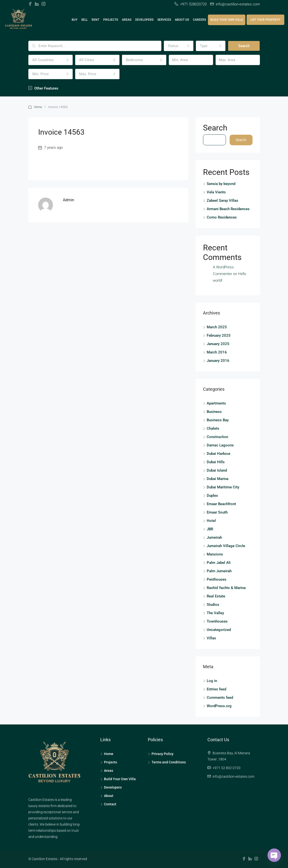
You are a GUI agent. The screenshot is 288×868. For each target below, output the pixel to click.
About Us (182, 20)
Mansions (215, 554)
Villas (211, 638)
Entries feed (216, 689)
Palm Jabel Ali (219, 562)
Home (38, 107)
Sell (85, 20)
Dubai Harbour (219, 453)
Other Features (43, 88)
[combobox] (179, 46)
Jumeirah (214, 537)
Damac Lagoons (220, 445)
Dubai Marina (218, 479)
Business (214, 411)
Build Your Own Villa (227, 20)
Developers (144, 20)
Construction (217, 437)
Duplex (212, 495)
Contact (110, 804)
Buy (75, 20)
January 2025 (218, 344)
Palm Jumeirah (219, 571)
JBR (210, 529)
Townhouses (217, 621)
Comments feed (220, 697)
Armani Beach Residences (228, 209)
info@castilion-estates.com (233, 776)
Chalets (213, 428)
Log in (212, 681)
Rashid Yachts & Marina (226, 588)
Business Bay (218, 420)
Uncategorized (219, 629)
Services (164, 20)
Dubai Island (217, 470)
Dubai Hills (216, 462)
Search (244, 46)
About (109, 795)
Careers (199, 20)
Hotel (211, 520)
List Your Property (265, 20)
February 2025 (219, 335)
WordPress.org (219, 706)
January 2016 (218, 360)
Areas (127, 20)
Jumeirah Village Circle (226, 546)
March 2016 (217, 352)
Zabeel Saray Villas (222, 200)
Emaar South (217, 512)
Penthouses (217, 579)
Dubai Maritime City (223, 487)
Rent (95, 20)
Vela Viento (216, 192)
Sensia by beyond (221, 184)
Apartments (216, 403)
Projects (111, 20)
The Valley (215, 613)
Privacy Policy (162, 754)
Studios (213, 604)
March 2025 (217, 327)
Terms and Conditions (169, 762)
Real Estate (216, 596)
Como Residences (222, 217)
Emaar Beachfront (221, 504)
